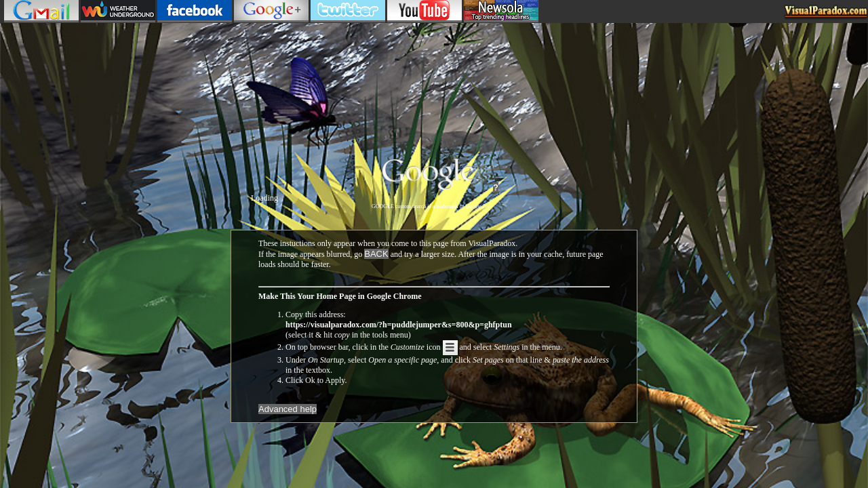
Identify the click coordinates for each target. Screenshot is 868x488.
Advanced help (288, 409)
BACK (376, 254)
